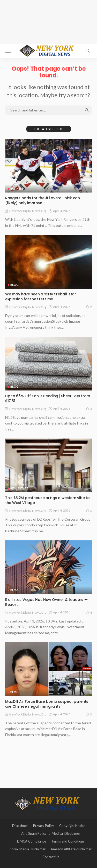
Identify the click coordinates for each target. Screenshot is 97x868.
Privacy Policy (44, 826)
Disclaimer (20, 826)
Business (17, 188)
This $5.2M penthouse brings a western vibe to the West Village (47, 500)
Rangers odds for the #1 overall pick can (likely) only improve (43, 200)
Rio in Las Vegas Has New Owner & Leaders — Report (46, 602)
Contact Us (51, 857)
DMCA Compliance (32, 841)
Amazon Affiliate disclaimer (71, 849)
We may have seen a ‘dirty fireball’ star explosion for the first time (41, 297)
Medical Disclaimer (66, 833)
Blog (14, 285)
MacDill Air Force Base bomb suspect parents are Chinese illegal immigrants (47, 704)
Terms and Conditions (68, 841)
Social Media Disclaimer (28, 849)
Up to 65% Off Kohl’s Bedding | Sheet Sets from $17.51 (48, 398)
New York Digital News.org (28, 211)
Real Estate (19, 488)
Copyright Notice (72, 826)
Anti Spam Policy (34, 833)
